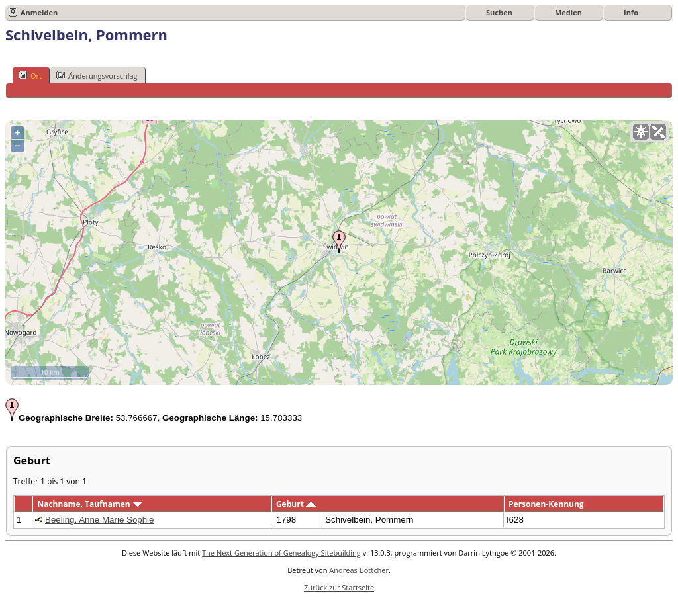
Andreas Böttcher (359, 570)
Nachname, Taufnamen (89, 504)
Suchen (499, 12)
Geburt (296, 504)
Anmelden (39, 12)
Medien (568, 12)
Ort (30, 75)
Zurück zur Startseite (339, 587)
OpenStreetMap (594, 380)
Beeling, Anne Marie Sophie (100, 520)
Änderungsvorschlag (97, 75)
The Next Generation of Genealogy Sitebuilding (281, 553)
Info (631, 12)
